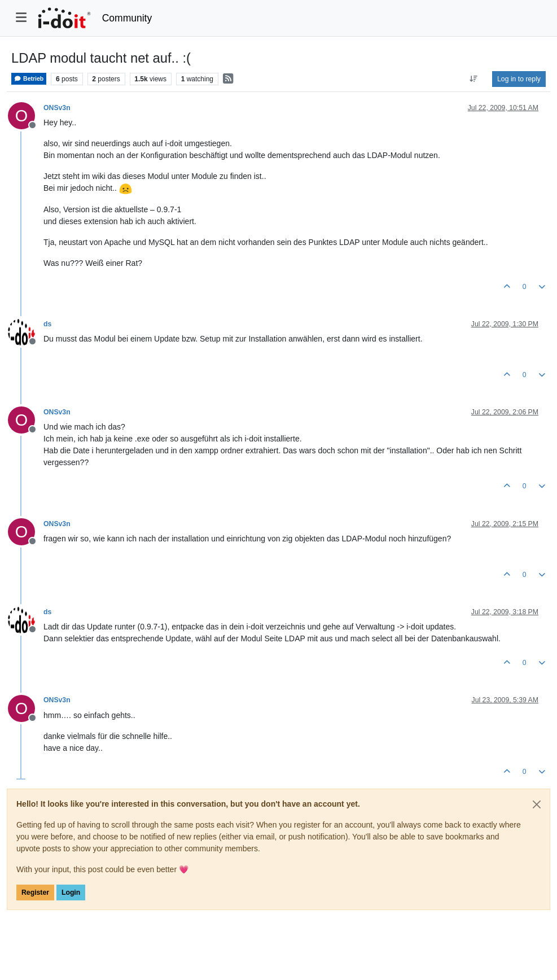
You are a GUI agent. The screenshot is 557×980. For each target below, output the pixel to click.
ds (47, 324)
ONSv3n (57, 108)
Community (127, 18)
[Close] (537, 804)
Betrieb (29, 79)
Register (35, 893)
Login (71, 893)
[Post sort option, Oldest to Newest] (474, 79)
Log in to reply (519, 79)
